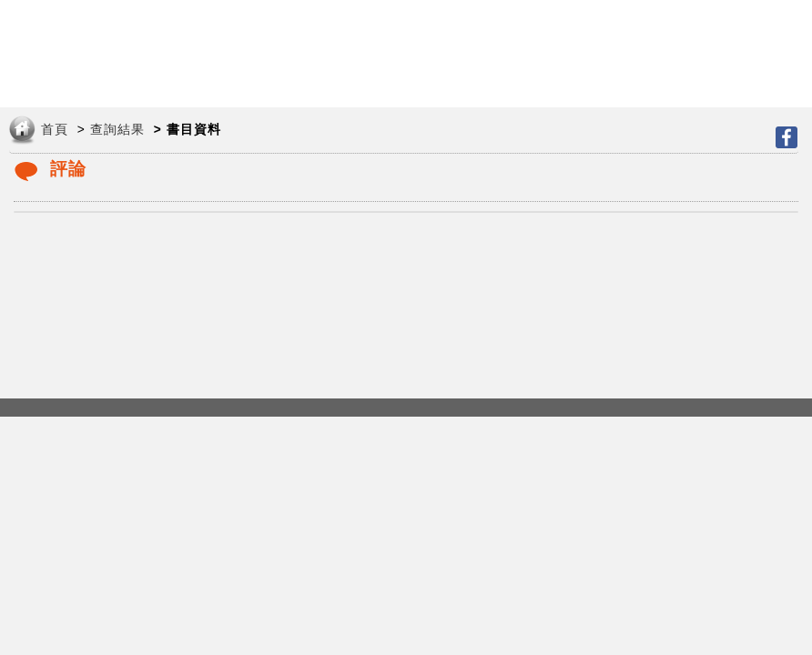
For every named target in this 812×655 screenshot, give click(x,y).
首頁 (55, 130)
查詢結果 (117, 130)
